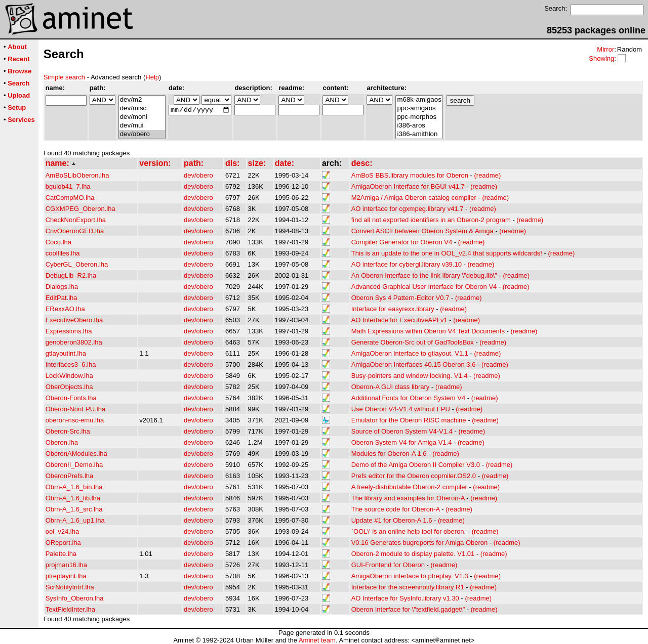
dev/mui (142, 126)
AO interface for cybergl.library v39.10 (407, 264)
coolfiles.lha (63, 253)
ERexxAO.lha (65, 309)
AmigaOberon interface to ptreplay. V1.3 (410, 576)
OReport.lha (63, 543)
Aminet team (317, 640)
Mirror (605, 49)
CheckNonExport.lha (76, 220)
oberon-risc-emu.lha (75, 420)
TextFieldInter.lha (70, 609)
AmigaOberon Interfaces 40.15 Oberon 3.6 (414, 364)
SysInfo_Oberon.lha (75, 598)
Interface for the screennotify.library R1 (408, 587)
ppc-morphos (419, 117)
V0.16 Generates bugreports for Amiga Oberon (420, 543)
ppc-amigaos (419, 109)
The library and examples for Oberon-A (408, 498)
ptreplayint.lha (66, 576)
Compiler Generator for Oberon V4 (402, 242)
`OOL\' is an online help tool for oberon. (409, 531)
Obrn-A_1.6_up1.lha (75, 520)
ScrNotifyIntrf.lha (70, 587)
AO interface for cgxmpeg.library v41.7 (408, 209)
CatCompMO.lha (70, 198)
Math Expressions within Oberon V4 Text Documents (428, 331)
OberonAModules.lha (76, 454)
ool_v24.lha (63, 531)
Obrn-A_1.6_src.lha (74, 509)
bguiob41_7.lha (68, 186)
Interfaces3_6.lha (71, 364)
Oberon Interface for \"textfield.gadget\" (408, 609)
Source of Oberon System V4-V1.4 (402, 431)
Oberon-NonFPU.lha (76, 409)
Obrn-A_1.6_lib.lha (73, 498)
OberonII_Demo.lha (74, 465)
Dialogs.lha (62, 287)
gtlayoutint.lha (66, 353)
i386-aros (419, 126)
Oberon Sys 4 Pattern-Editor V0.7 (400, 298)
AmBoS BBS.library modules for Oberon (410, 175)
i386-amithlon (419, 134)
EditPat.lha (62, 298)
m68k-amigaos (419, 100)
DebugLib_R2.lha (71, 275)
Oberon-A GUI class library (391, 387)
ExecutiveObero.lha (74, 320)
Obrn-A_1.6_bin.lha (74, 487)
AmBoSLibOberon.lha (77, 175)
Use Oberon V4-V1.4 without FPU (401, 409)
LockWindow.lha (69, 376)
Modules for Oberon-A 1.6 (389, 454)
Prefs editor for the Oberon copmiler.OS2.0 (414, 476)
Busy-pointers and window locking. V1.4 (410, 376)
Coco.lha (58, 242)
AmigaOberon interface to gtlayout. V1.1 (410, 353)
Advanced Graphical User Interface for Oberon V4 (424, 287)
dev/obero (142, 134)
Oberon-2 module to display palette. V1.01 (413, 554)
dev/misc (142, 109)
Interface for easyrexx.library (393, 309)
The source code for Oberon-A (396, 509)
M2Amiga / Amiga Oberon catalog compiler (414, 198)
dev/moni (142, 117)
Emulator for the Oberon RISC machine (409, 420)
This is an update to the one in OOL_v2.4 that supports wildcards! (447, 253)
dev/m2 (142, 100)
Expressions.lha (69, 331)
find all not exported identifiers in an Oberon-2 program (431, 220)
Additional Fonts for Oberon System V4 (408, 398)
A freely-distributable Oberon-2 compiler (409, 487)
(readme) (487, 175)
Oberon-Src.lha (68, 431)
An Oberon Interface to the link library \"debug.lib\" (424, 275)
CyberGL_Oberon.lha (77, 264)
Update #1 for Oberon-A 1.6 (392, 520)
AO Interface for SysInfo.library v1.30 (405, 598)
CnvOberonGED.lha (75, 231)
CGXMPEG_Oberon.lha (80, 209)
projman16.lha (66, 565)
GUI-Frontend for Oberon (388, 565)
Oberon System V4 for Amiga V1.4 (402, 442)
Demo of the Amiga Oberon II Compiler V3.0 (416, 465)
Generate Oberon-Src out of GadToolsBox (413, 342)
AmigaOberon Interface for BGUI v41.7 (408, 186)
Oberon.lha (62, 442)
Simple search (64, 77)
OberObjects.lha (69, 387)
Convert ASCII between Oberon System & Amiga (422, 231)
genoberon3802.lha (74, 342)
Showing (601, 58)
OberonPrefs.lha (70, 476)
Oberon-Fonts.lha (71, 398)
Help (152, 77)
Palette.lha (61, 554)
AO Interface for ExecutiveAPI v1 (399, 320)
